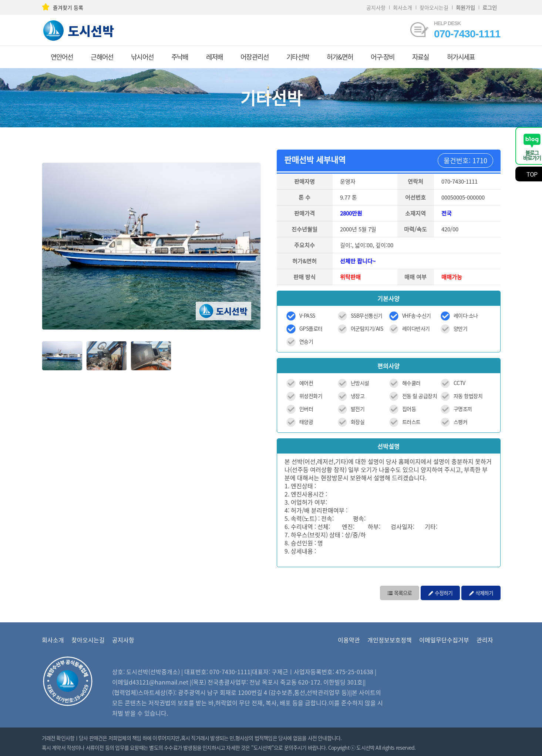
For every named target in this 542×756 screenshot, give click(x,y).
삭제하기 (481, 592)
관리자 (485, 640)
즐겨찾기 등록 (63, 7)
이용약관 (349, 640)
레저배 (215, 57)
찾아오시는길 (434, 7)
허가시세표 (461, 57)
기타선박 (298, 57)
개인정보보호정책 (390, 640)
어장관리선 (255, 57)
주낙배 (180, 57)
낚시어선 (142, 57)
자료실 (421, 57)
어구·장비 (383, 57)
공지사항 (376, 7)
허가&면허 (340, 57)
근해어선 (102, 57)
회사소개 (403, 7)
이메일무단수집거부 (444, 640)
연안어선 (62, 57)
